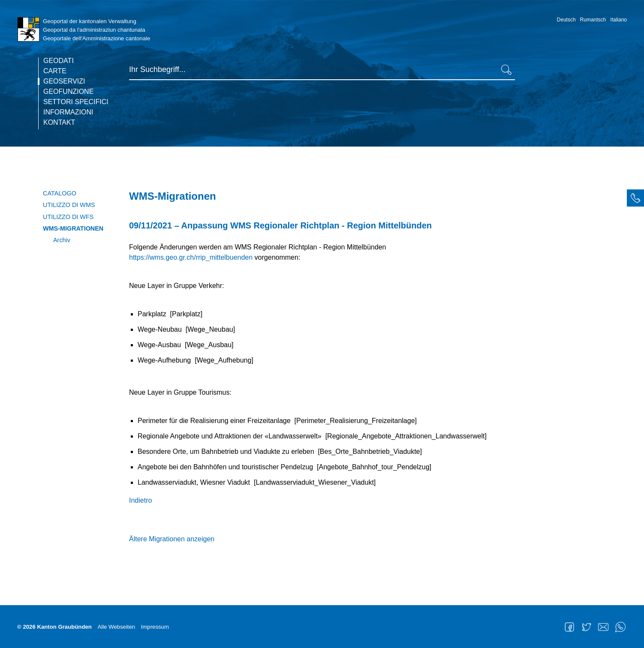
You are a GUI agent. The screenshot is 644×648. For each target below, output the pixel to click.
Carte (55, 71)
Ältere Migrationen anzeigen (172, 539)
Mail (603, 627)
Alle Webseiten (116, 627)
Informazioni (68, 112)
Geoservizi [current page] (64, 81)
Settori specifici (76, 102)
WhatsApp (620, 627)
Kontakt (59, 123)
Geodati (59, 61)
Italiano (618, 20)
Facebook (569, 627)
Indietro (140, 500)
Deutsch (566, 20)
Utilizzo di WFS (68, 217)
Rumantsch (593, 20)
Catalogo (60, 193)
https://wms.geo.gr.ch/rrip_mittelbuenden (191, 257)
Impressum (155, 627)
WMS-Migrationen (73, 228)
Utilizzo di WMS (69, 205)
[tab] (635, 198)
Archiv (62, 240)
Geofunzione (68, 92)
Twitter (587, 627)
